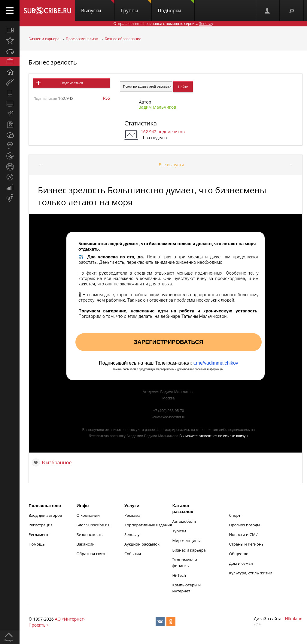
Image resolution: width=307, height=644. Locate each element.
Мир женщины (187, 540)
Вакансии (86, 544)
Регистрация (41, 525)
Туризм (179, 531)
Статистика (141, 123)
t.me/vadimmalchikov (216, 363)
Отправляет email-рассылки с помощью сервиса (163, 24)
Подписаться (72, 83)
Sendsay (132, 534)
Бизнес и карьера (44, 39)
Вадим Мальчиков (157, 107)
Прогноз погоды (244, 525)
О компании (88, 515)
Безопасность (90, 534)
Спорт (235, 515)
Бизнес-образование (123, 39)
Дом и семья (241, 563)
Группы (136, 7)
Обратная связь (92, 554)
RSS (106, 98)
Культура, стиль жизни (251, 573)
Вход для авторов (45, 515)
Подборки (176, 7)
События (133, 554)
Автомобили (184, 521)
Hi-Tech (179, 575)
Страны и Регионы (247, 544)
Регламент (39, 534)
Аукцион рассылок (142, 544)
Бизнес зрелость (53, 62)
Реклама (132, 515)
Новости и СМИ (244, 534)
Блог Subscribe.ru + (95, 525)
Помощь (37, 544)
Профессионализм (82, 39)
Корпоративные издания (148, 525)
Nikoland (294, 619)
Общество (239, 554)
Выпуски (98, 7)
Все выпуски (171, 165)
